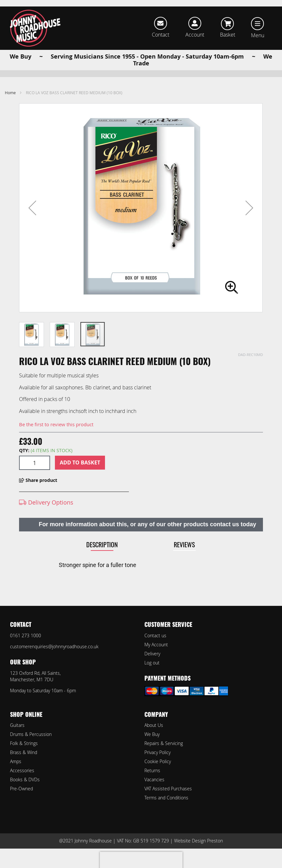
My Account (156, 645)
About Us (154, 725)
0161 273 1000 (26, 635)
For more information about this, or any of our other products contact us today (147, 535)
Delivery (152, 654)
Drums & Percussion (31, 734)
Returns (152, 770)
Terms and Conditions (166, 798)
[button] (32, 218)
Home (10, 103)
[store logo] (35, 28)
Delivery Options (46, 513)
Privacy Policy (157, 752)
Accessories (22, 770)
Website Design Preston (198, 841)
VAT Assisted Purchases (168, 789)
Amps (16, 761)
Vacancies (154, 779)
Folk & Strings (24, 743)
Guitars (17, 725)
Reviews (184, 555)
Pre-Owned (21, 789)
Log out (152, 663)
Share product (38, 490)
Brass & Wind (24, 752)
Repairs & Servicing (164, 743)
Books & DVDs (25, 779)
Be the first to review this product (56, 435)
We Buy (152, 734)
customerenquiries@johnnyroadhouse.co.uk (54, 646)
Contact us (155, 635)
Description (102, 555)
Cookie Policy (158, 761)
